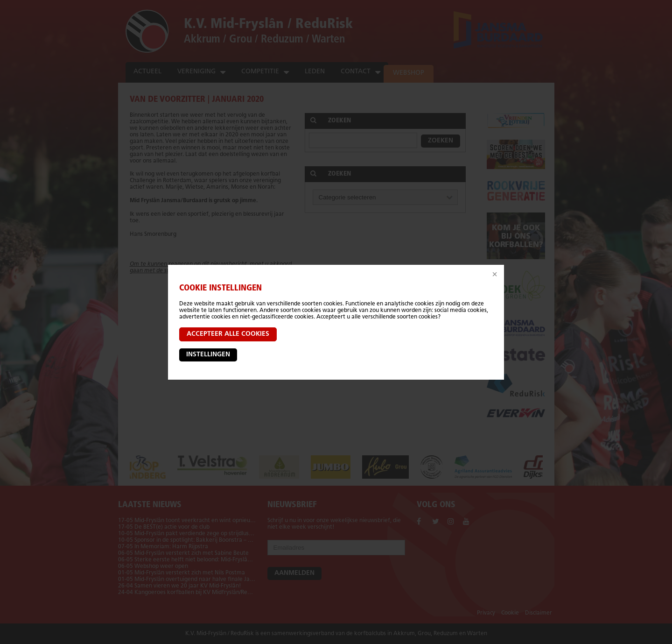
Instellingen (208, 355)
